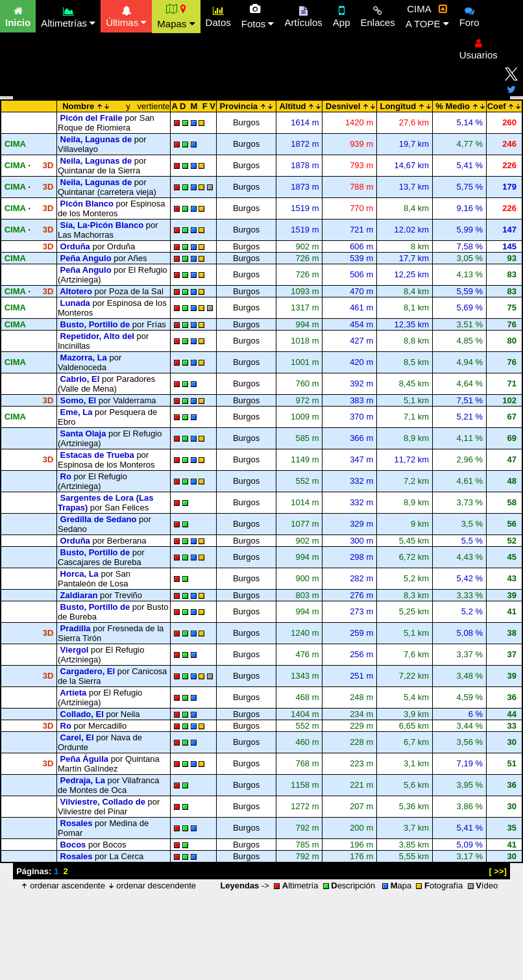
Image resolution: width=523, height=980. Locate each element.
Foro (469, 15)
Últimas (126, 15)
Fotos (258, 16)
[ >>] (497, 871)
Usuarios (479, 47)
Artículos (303, 15)
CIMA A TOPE (427, 16)
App (342, 15)
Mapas (176, 16)
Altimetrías (68, 15)
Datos (218, 15)
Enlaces (378, 15)
